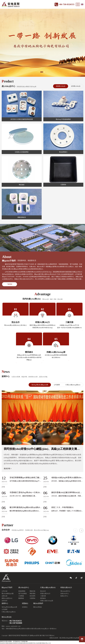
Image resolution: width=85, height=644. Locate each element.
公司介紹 (4, 591)
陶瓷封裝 (33, 591)
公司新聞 (57, 385)
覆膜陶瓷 (21, 598)
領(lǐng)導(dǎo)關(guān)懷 (40, 385)
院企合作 (43, 591)
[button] (81, 530)
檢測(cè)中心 (64, 596)
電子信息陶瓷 (23, 594)
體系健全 (43, 598)
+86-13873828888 (15, 623)
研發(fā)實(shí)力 (45, 594)
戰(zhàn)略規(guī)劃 (8, 594)
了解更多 (10, 284)
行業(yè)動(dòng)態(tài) (73, 385)
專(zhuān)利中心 (65, 591)
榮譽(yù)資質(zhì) (7, 598)
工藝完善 (43, 596)
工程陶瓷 (21, 596)
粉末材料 (33, 596)
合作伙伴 (4, 601)
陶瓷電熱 (33, 594)
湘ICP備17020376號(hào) (47, 635)
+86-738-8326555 (66, 4)
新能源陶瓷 (22, 591)
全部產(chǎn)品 (76, 86)
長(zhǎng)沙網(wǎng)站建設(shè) (73, 638)
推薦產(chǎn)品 (61, 86)
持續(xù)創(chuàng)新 (47, 601)
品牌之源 (4, 596)
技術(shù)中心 (65, 594)
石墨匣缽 (33, 598)
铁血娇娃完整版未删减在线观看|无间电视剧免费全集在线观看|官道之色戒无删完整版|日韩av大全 (25, 643)
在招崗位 (25, 607)
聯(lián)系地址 (38, 607)
